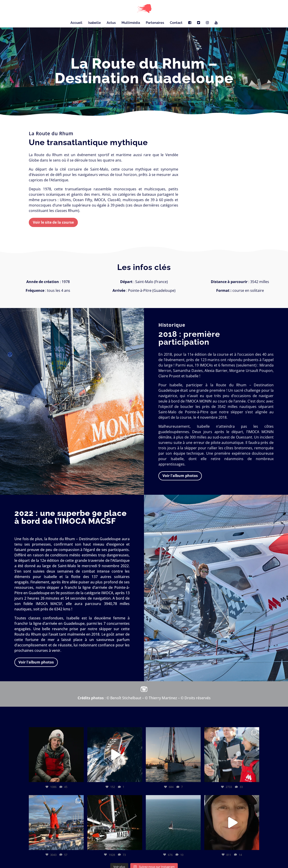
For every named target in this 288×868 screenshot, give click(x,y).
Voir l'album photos (180, 476)
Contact (176, 23)
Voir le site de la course (53, 222)
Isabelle (94, 23)
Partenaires (155, 23)
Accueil (76, 23)
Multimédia (131, 23)
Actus (111, 23)
